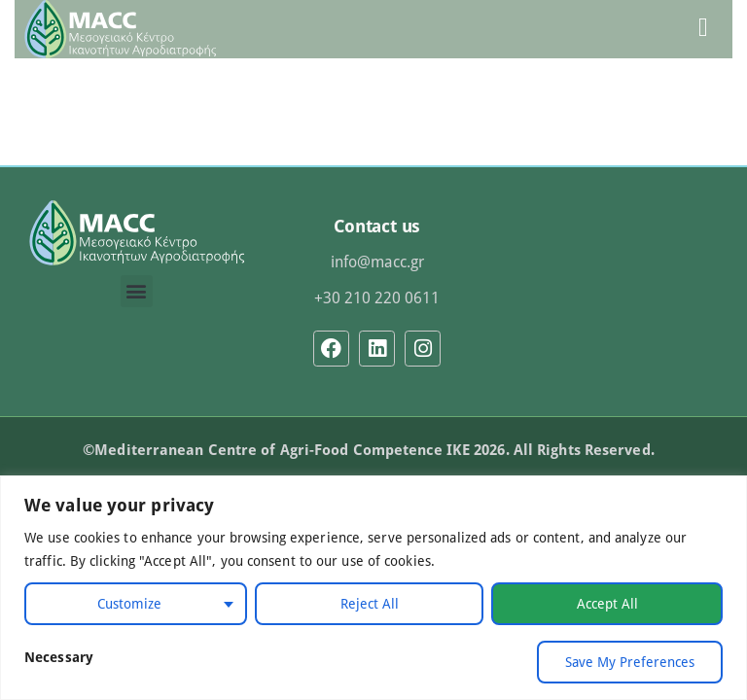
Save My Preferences (630, 662)
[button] (137, 291)
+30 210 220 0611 (377, 297)
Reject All (370, 603)
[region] (373, 588)
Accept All (607, 603)
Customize (129, 603)
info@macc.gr (377, 261)
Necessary (59, 657)
